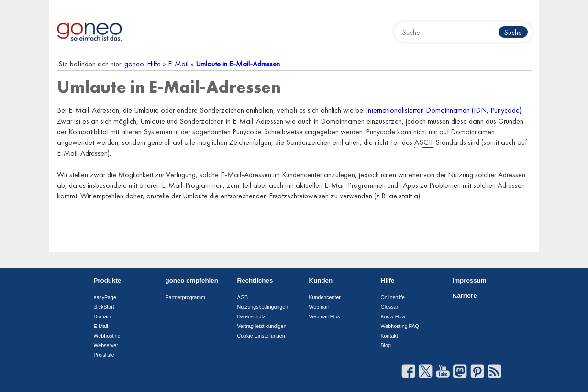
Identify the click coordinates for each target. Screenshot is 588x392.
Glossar (390, 307)
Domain (103, 316)
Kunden (321, 280)
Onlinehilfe (393, 297)
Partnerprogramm (186, 297)
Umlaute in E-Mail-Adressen (238, 64)
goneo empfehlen (192, 280)
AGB (243, 297)
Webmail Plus (325, 316)
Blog (386, 345)
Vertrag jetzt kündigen (262, 326)
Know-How (393, 316)
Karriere (465, 296)
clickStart (104, 307)
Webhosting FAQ (400, 326)
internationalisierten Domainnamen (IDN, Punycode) (444, 110)
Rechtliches (255, 280)
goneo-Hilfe (143, 64)
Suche (513, 32)
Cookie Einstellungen (261, 336)
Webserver (106, 345)
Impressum (470, 280)
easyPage (105, 297)
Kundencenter (325, 297)
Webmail (319, 307)
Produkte (108, 280)
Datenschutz (251, 316)
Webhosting (107, 336)
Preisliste (104, 355)
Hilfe (388, 280)
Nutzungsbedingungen (263, 307)
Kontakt (389, 336)
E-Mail (178, 64)
